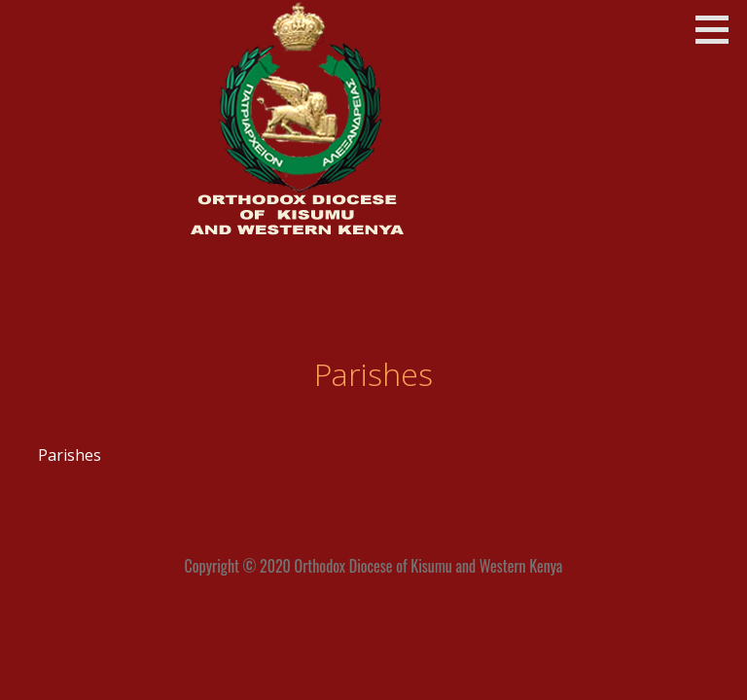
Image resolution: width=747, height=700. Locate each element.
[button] (719, 29)
